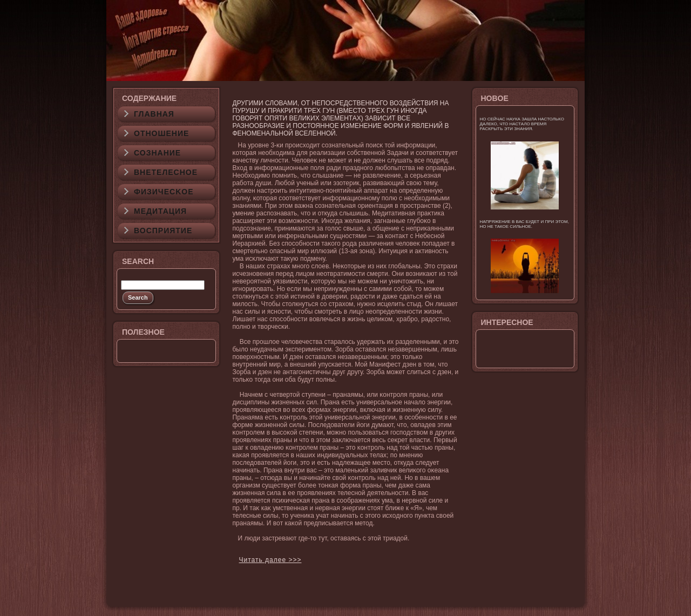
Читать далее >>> (270, 560)
